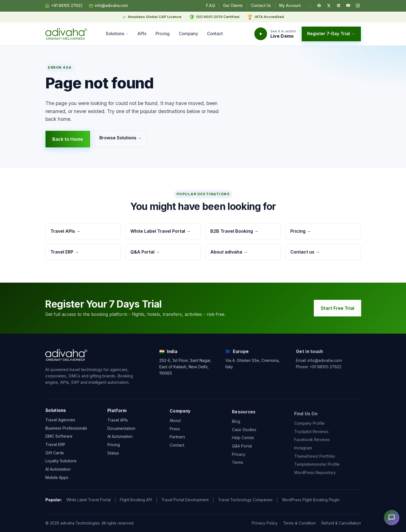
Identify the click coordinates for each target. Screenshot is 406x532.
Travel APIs (118, 423)
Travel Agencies (60, 421)
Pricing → (301, 231)
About (175, 427)
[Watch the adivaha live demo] (275, 34)
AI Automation (58, 471)
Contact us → (305, 252)
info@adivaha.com (108, 6)
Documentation (121, 431)
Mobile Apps (57, 479)
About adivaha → (229, 252)
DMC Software (59, 438)
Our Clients (233, 6)
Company (188, 34)
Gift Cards (55, 454)
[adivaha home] (66, 34)
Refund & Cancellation (341, 523)
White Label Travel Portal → (161, 231)
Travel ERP (55, 446)
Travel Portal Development (185, 500)
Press (175, 435)
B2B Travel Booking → (234, 231)
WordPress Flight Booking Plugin (311, 500)
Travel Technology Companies (245, 500)
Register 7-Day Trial (331, 34)
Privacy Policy (265, 523)
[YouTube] (348, 6)
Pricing (163, 34)
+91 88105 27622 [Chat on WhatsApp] (64, 6)
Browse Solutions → (120, 138)
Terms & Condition (299, 523)
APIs (142, 34)
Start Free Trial (339, 308)
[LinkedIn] (338, 6)
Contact (215, 34)
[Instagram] (358, 6)
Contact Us (261, 6)
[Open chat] (392, 518)
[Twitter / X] (329, 6)
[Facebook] (319, 6)
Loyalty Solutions (61, 462)
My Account (290, 6)
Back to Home (68, 139)
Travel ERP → (65, 252)
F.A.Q (211, 6)
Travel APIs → (65, 231)
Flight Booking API (136, 500)
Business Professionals (66, 429)
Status (113, 456)
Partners (177, 444)
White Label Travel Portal (89, 500)
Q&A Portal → (145, 252)
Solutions (117, 34)
